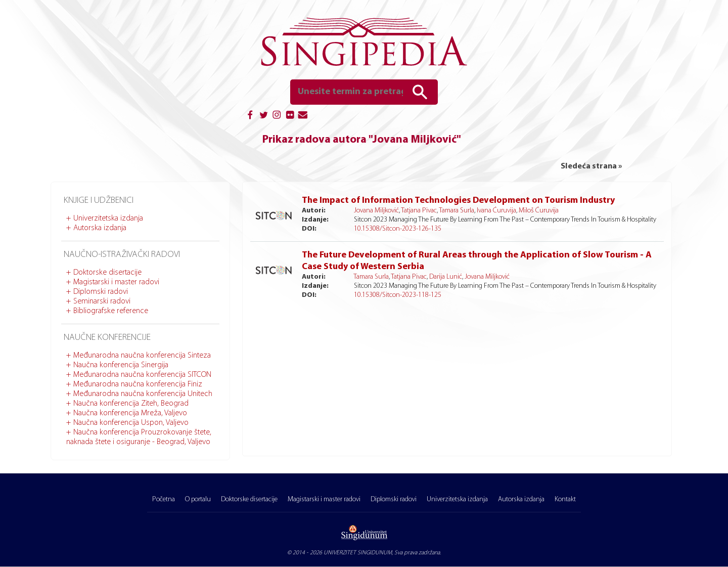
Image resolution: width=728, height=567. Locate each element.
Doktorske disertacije (107, 273)
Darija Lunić (446, 277)
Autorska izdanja (100, 228)
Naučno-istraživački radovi (122, 255)
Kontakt (565, 499)
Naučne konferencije (107, 338)
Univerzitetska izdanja (108, 219)
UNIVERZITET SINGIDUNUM (358, 553)
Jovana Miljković (376, 211)
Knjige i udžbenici (99, 201)
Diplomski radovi (101, 292)
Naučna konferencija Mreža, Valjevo (130, 413)
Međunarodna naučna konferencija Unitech (143, 394)
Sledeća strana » (591, 166)
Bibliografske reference (111, 311)
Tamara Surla (457, 211)
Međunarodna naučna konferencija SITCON (142, 375)
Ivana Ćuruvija (496, 211)
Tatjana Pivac (419, 211)
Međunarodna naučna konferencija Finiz (138, 384)
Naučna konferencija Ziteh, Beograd (131, 404)
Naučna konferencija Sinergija (121, 365)
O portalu (198, 499)
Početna (164, 499)
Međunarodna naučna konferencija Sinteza (142, 356)
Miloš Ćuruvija (539, 211)
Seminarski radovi (102, 301)
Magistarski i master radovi (116, 282)
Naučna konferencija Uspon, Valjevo (131, 423)
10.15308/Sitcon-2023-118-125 (398, 295)
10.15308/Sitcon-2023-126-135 (398, 229)
